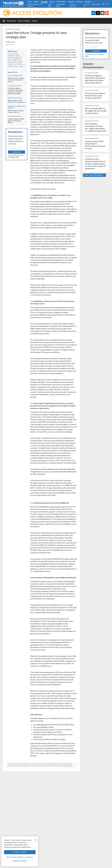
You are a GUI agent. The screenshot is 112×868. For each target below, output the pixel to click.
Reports (71, 2)
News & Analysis (24, 21)
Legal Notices (68, 766)
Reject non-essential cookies (20, 857)
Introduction (11, 21)
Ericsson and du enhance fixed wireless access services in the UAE (95, 96)
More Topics (96, 5)
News (30, 2)
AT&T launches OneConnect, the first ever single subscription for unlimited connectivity (96, 127)
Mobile (14, 61)
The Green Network (73, 5)
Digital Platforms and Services (34, 5)
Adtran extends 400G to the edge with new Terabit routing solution (96, 111)
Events (52, 2)
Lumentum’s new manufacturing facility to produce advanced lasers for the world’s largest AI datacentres (95, 164)
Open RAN (50, 5)
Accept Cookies (20, 852)
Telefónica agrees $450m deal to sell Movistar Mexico (16, 121)
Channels (44, 2)
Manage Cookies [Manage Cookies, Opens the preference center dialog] (20, 861)
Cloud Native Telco (60, 5)
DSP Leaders (61, 2)
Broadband (11, 56)
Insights (88, 2)
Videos (36, 2)
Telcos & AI (87, 5)
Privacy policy (15, 157)
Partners (80, 2)
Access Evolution (13, 29)
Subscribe (17, 152)
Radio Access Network (15, 63)
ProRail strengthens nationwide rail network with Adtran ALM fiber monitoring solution (15, 91)
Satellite (10, 65)
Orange (13, 42)
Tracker (21, 66)
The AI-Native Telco (15, 75)
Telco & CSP (18, 65)
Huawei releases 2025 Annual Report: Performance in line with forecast (95, 145)
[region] (20, 851)
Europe (10, 59)
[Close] (36, 840)
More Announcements (94, 175)
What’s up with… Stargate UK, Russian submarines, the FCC (16, 80)
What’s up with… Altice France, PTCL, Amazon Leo (16, 101)
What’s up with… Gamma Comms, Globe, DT (16, 111)
